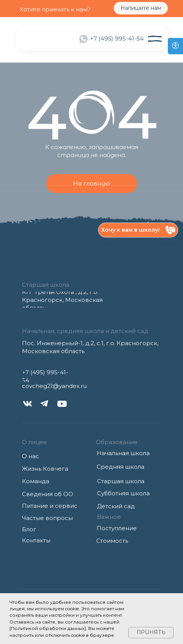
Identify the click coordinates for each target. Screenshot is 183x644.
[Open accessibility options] (175, 46)
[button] (138, 230)
